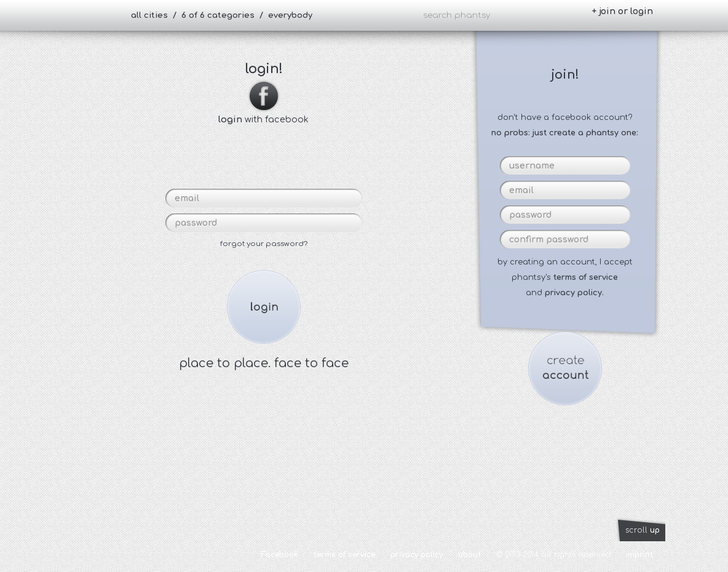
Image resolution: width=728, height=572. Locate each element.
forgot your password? (264, 244)
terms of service (586, 277)
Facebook (279, 555)
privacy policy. (574, 293)
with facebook (263, 114)
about (469, 555)
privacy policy (417, 555)
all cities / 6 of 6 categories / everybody (222, 15)
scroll (643, 530)
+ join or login (622, 11)
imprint (639, 555)
